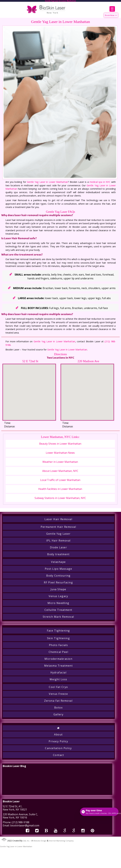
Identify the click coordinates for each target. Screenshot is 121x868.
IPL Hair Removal (58, 541)
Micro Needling (58, 603)
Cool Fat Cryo (58, 687)
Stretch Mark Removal (58, 617)
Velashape (58, 562)
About (58, 734)
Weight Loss (58, 679)
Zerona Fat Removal (58, 701)
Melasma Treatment (58, 666)
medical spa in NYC (100, 182)
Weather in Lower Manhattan (60, 462)
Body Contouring (58, 576)
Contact (58, 755)
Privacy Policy (58, 741)
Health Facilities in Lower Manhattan (60, 489)
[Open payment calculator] (99, 812)
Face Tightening (58, 631)
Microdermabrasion (58, 659)
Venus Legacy (58, 596)
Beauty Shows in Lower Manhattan (60, 444)
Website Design (40, 841)
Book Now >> (111, 15)
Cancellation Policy (58, 748)
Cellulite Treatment (58, 610)
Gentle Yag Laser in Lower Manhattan (47, 182)
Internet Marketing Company (61, 841)
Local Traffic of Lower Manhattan (60, 480)
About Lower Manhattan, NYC (60, 471)
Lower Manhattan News (60, 453)
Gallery (58, 714)
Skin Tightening (58, 638)
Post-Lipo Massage (58, 569)
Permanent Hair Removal (58, 527)
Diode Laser (58, 547)
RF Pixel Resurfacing (58, 582)
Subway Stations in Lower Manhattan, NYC (60, 498)
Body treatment (58, 554)
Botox (58, 708)
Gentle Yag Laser (58, 534)
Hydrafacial (58, 672)
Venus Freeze (58, 694)
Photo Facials (58, 645)
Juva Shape (58, 589)
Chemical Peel (58, 652)
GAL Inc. (26, 841)
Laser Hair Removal (58, 519)
